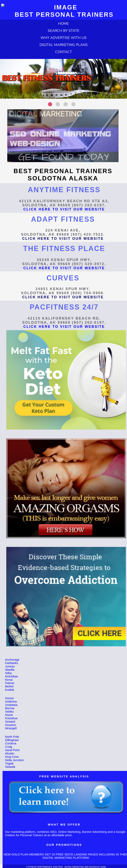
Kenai (9, 680)
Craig (9, 747)
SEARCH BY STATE (64, 31)
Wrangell (11, 728)
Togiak (9, 763)
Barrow (10, 708)
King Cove (12, 757)
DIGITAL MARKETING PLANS (64, 45)
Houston (11, 725)
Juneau (10, 666)
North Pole (12, 737)
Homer (10, 698)
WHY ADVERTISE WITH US (63, 38)
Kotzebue (11, 718)
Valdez (10, 711)
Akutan (10, 753)
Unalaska (11, 705)
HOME (63, 24)
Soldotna (11, 701)
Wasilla (10, 670)
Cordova (11, 743)
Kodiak (10, 690)
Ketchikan (12, 676)
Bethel (9, 686)
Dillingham (12, 740)
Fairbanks (12, 663)
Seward (10, 721)
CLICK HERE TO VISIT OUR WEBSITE (64, 209)
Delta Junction (14, 760)
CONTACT (64, 52)
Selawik (10, 767)
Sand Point (12, 750)
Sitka (8, 673)
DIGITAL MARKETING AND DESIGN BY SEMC (85, 867)
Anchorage (12, 660)
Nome (9, 715)
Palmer (10, 683)
